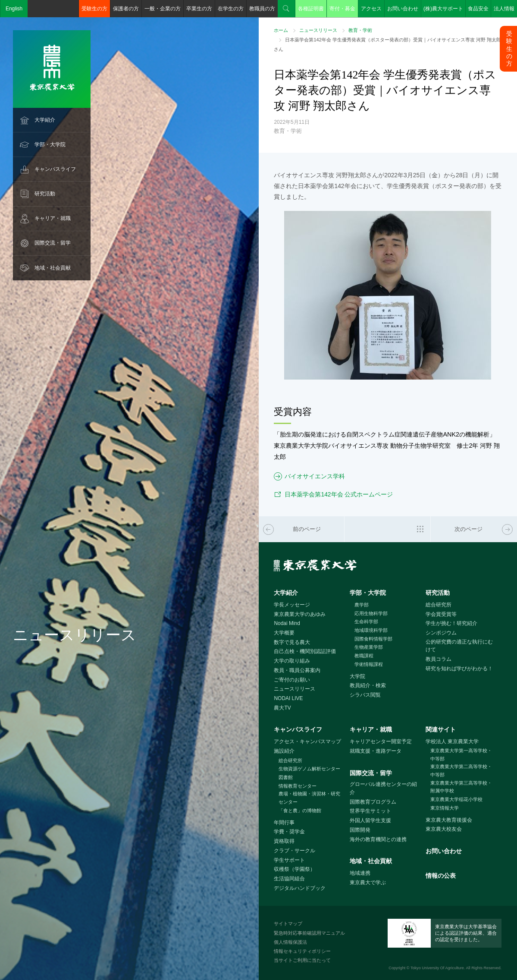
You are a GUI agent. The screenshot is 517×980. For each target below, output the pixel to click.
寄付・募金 (342, 9)
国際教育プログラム (373, 802)
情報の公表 (441, 876)
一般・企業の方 (163, 9)
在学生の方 (231, 9)
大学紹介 (45, 120)
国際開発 (360, 830)
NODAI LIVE (288, 698)
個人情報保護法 (290, 942)
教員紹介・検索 (368, 685)
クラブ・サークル (295, 851)
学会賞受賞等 (441, 614)
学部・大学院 (50, 144)
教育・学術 (360, 30)
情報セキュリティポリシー (302, 951)
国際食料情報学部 (373, 639)
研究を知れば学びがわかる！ (459, 669)
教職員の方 (262, 9)
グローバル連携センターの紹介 (383, 788)
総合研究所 (439, 605)
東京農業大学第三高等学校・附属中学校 (461, 787)
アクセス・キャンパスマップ (307, 741)
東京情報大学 (445, 808)
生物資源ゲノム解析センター (309, 769)
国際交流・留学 (53, 243)
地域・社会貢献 (53, 268)
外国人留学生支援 (370, 820)
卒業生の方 (199, 9)
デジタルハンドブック (300, 888)
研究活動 (45, 194)
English (14, 9)
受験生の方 (94, 9)
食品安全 (478, 9)
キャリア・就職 (53, 218)
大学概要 (284, 633)
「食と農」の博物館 (300, 810)
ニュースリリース (318, 30)
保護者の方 (126, 9)
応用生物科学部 (371, 613)
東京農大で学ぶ (368, 883)
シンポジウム (441, 633)
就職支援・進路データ (376, 751)
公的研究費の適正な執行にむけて (459, 646)
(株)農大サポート (443, 9)
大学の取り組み (292, 661)
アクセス (371, 9)
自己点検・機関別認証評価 (305, 651)
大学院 (357, 676)
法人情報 (504, 9)
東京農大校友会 (444, 829)
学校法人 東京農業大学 (452, 741)
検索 (286, 9)
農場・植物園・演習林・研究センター (309, 798)
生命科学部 (366, 622)
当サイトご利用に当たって (302, 960)
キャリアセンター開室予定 (381, 741)
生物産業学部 (369, 647)
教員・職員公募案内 (297, 670)
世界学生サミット (370, 811)
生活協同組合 (289, 879)
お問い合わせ (403, 9)
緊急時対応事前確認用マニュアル (309, 933)
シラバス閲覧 (365, 695)
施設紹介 (284, 751)
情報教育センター (298, 786)
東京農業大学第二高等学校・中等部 (461, 771)
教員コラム (439, 659)
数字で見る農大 (292, 642)
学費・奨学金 (289, 832)
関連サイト (441, 729)
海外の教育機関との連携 (378, 839)
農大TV (282, 708)
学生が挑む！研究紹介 (451, 623)
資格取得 (284, 841)
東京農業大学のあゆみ (300, 614)
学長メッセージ (292, 605)
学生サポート (289, 860)
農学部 (362, 605)
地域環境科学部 (371, 630)
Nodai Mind (287, 623)
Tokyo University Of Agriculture (437, 968)
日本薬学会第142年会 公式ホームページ (339, 494)
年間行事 (284, 823)
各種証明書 (311, 9)
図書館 (286, 777)
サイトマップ (288, 923)
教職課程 (364, 656)
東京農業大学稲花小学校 (456, 799)
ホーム (281, 30)
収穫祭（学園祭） (295, 869)
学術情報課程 (369, 664)
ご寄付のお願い (292, 680)
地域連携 (360, 873)
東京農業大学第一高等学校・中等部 (461, 755)
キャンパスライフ (55, 169)
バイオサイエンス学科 (315, 476)
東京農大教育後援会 (449, 820)
